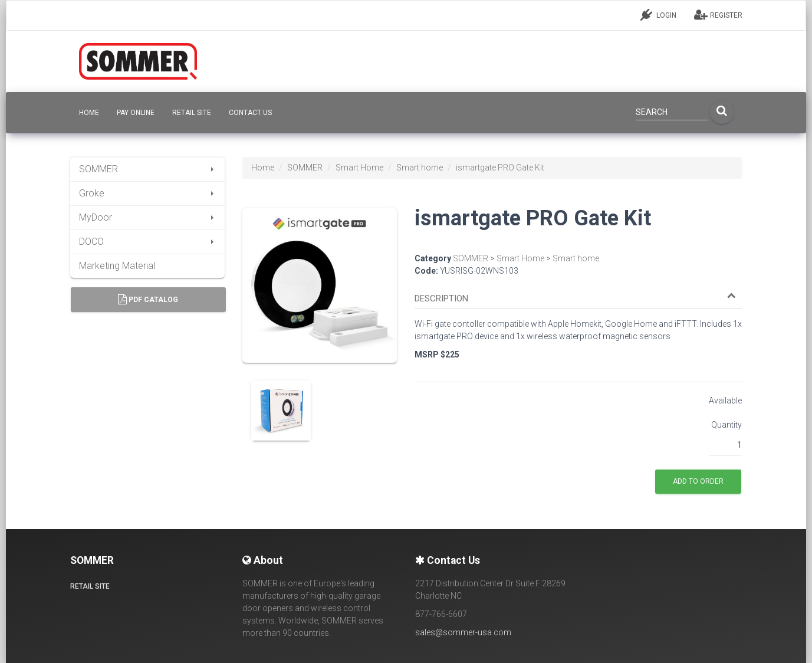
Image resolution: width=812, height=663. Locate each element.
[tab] (578, 293)
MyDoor (148, 217)
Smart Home (359, 168)
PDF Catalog (148, 300)
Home (263, 168)
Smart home (420, 168)
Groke (148, 193)
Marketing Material (117, 266)
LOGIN (658, 15)
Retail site (192, 113)
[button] (575, 299)
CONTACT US (250, 113)
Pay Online (136, 113)
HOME (89, 113)
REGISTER (718, 15)
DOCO (148, 242)
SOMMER (148, 169)
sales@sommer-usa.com (463, 632)
